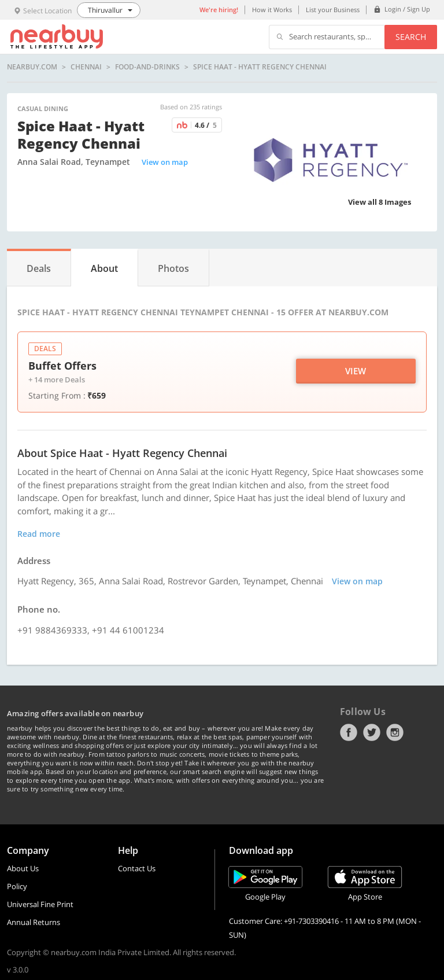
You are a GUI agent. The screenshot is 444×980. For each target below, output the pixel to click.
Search (411, 37)
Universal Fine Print (40, 904)
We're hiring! (219, 10)
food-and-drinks (147, 67)
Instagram (395, 732)
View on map (165, 162)
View (356, 371)
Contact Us (137, 868)
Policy (17, 886)
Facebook (349, 732)
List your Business (333, 10)
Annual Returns (34, 922)
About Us (23, 868)
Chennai (86, 67)
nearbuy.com (32, 67)
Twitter (372, 732)
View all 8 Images (380, 202)
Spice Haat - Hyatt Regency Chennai (260, 67)
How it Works (272, 10)
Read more (39, 534)
